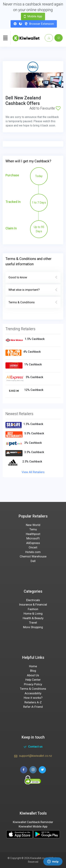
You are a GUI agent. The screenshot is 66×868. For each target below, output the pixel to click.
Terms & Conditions (33, 302)
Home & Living (33, 614)
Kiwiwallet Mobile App (33, 826)
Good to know (33, 277)
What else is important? (33, 290)
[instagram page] (33, 770)
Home (33, 666)
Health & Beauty (33, 618)
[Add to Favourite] (58, 108)
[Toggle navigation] (5, 38)
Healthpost (33, 534)
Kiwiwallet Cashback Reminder (33, 822)
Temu (33, 529)
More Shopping (33, 627)
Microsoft (33, 538)
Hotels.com (33, 552)
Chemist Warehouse (33, 556)
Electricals (33, 600)
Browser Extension (34, 24)
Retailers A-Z (33, 702)
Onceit (33, 547)
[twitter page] (42, 770)
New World (33, 525)
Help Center (33, 680)
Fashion (33, 609)
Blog (33, 671)
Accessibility (33, 693)
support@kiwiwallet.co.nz (33, 756)
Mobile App (33, 16)
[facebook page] (24, 770)
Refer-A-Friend (33, 707)
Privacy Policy (33, 684)
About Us (33, 675)
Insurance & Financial (33, 604)
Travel (33, 623)
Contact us (33, 747)
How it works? (33, 698)
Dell (33, 561)
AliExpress (33, 543)
